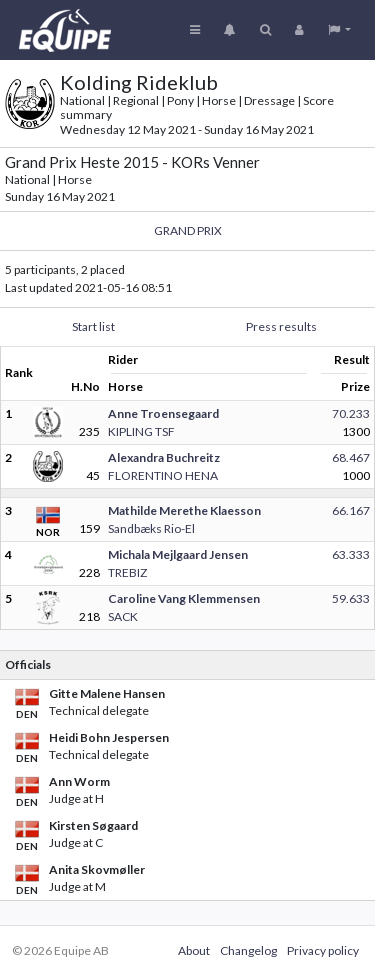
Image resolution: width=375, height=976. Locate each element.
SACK (123, 616)
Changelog (248, 950)
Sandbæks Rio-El (151, 528)
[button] (339, 30)
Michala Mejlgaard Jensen (178, 554)
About (194, 950)
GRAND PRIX (188, 230)
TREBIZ (127, 572)
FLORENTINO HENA (163, 475)
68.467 (351, 457)
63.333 (351, 554)
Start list (93, 326)
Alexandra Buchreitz (164, 457)
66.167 (351, 510)
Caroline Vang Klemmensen (184, 598)
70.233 (351, 413)
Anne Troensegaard (163, 413)
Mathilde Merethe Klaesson (184, 510)
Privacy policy (323, 950)
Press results (281, 326)
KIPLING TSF (141, 431)
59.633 (351, 598)
